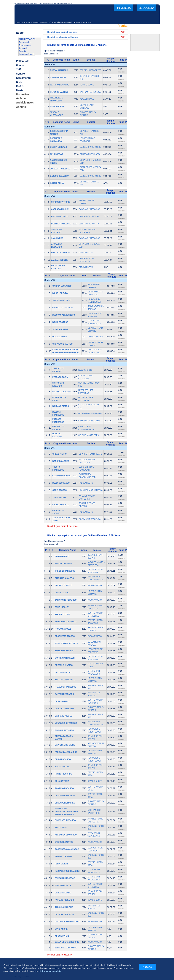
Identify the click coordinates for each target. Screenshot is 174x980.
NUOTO (27, 22)
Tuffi (19, 69)
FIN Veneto (123, 8)
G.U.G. (20, 86)
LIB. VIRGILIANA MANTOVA (90, 413)
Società (23, 51)
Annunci (21, 107)
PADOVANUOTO (87, 99)
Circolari (23, 48)
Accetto (147, 967)
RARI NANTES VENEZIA (90, 92)
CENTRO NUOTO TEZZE (90, 70)
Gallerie (21, 98)
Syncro (20, 74)
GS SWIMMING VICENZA (90, 519)
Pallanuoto (23, 61)
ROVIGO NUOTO (87, 85)
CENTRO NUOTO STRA (90, 154)
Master (20, 90)
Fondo (20, 65)
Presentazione (26, 42)
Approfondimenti (27, 54)
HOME (19, 22)
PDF (123, 32)
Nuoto (20, 33)
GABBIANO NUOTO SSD (90, 147)
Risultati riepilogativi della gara (63, 37)
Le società (146, 8)
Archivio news (25, 103)
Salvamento (23, 78)
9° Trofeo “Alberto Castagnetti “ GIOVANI (65, 22)
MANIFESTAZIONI (40, 22)
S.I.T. (19, 82)
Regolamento (25, 45)
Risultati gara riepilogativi (60, 955)
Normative (22, 94)
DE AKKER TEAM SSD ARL (90, 454)
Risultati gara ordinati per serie (63, 32)
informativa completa (51, 971)
